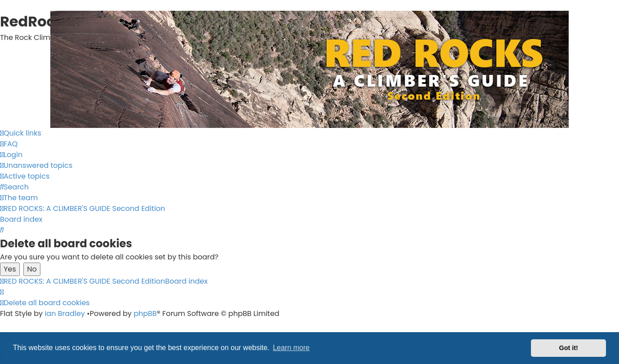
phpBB (145, 314)
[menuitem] (9, 144)
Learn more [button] (291, 348)
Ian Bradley (65, 314)
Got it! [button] (569, 348)
